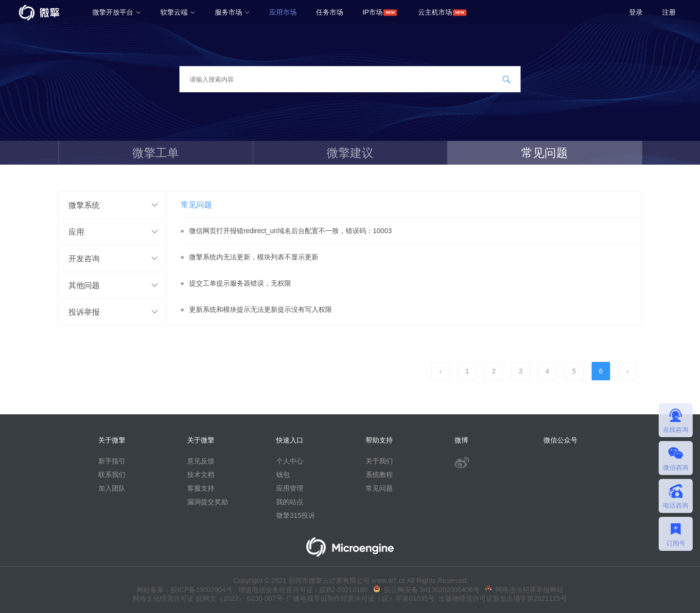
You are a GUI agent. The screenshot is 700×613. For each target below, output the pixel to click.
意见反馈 (201, 461)
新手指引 (112, 461)
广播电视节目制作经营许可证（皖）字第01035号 (359, 598)
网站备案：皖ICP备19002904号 (185, 590)
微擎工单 (156, 153)
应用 (76, 232)
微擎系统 (84, 205)
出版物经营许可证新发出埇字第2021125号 (501, 598)
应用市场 (283, 12)
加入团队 (112, 488)
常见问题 (544, 153)
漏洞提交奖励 (208, 502)
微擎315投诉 (295, 515)
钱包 (283, 475)
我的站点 (290, 502)
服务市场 (232, 12)
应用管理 (290, 488)
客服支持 (201, 488)
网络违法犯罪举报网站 (524, 590)
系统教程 (379, 475)
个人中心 (290, 461)
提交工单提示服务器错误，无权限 (240, 283)
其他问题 (84, 285)
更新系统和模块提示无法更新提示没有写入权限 (261, 309)
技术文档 (201, 475)
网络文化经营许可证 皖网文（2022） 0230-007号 (208, 598)
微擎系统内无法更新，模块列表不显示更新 (254, 257)
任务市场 (330, 12)
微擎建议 (350, 153)
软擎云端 (178, 12)
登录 (636, 12)
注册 (669, 12)
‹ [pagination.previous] (441, 371)
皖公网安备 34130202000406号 (427, 590)
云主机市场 (435, 12)
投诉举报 (84, 312)
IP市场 (373, 12)
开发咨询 (84, 258)
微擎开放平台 (117, 12)
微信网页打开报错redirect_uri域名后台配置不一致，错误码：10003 (290, 231)
